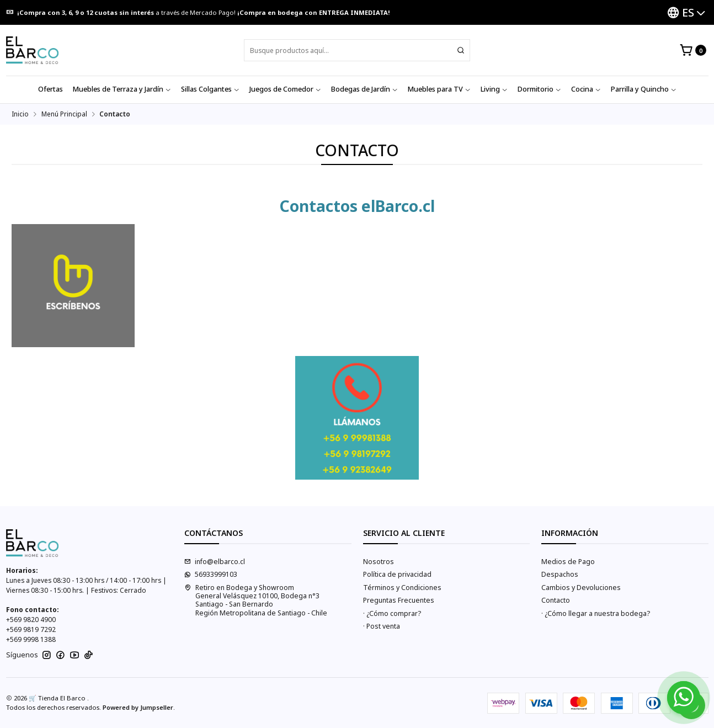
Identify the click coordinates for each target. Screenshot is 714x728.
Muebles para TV (439, 89)
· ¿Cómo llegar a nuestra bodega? (596, 613)
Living (494, 89)
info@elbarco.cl (215, 562)
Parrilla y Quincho (644, 89)
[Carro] (693, 51)
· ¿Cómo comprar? (392, 613)
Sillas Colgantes (210, 89)
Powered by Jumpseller (138, 707)
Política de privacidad (397, 574)
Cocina (586, 89)
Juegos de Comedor (285, 89)
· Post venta (382, 626)
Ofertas (50, 89)
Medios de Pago (568, 562)
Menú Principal (64, 114)
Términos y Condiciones (402, 588)
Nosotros (379, 562)
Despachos (560, 574)
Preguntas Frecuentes (399, 600)
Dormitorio (539, 89)
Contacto (556, 600)
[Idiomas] (686, 12)
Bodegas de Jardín (364, 89)
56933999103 (211, 574)
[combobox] (357, 50)
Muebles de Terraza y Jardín (122, 89)
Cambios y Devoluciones (581, 588)
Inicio (20, 114)
